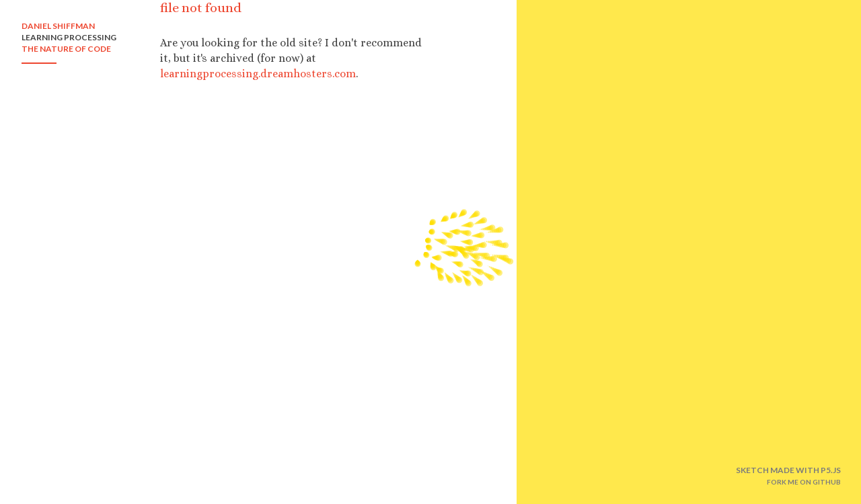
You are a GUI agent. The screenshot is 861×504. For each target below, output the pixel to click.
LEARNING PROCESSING (69, 37)
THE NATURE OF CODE (66, 49)
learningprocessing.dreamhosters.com (258, 74)
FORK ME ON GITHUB (804, 482)
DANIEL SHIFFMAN (58, 26)
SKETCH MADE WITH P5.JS (788, 470)
